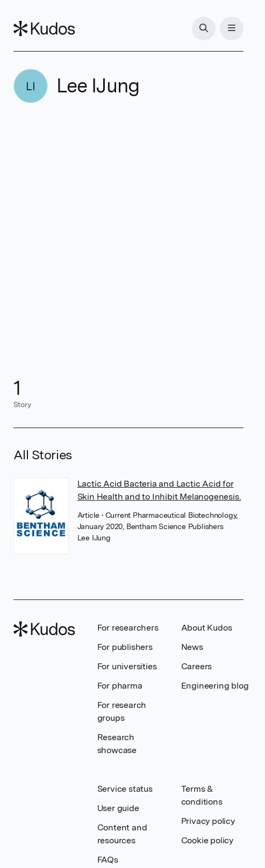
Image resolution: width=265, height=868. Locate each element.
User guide (118, 808)
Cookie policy (207, 840)
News (192, 647)
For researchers (128, 628)
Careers (197, 666)
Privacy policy (208, 821)
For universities (127, 666)
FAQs (108, 860)
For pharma (120, 686)
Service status (125, 789)
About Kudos (207, 628)
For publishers (125, 647)
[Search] (204, 28)
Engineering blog (215, 686)
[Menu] (232, 28)
